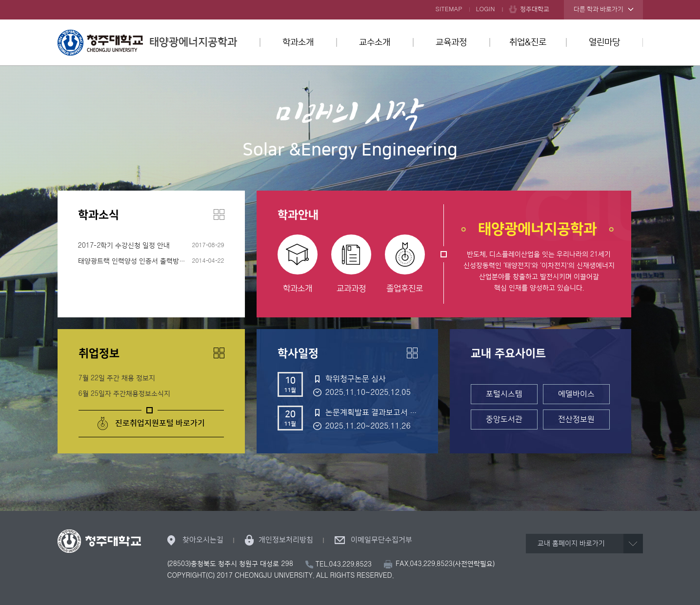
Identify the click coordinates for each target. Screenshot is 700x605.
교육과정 (451, 42)
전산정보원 (576, 419)
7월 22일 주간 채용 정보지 (117, 378)
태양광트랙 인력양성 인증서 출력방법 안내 (139, 261)
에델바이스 (576, 394)
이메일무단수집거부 (381, 540)
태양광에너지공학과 (147, 42)
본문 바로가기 (350, 0)
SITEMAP (449, 9)
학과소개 (298, 42)
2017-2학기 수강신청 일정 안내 (124, 246)
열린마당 (604, 42)
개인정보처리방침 (286, 540)
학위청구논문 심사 (356, 379)
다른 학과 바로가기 (599, 9)
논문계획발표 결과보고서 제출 (371, 412)
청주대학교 (535, 9)
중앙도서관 (504, 419)
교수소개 (375, 42)
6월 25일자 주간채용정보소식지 (125, 394)
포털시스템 (504, 394)
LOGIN (486, 9)
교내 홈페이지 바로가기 (571, 544)
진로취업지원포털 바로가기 (160, 423)
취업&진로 (528, 42)
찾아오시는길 (203, 540)
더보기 (219, 215)
